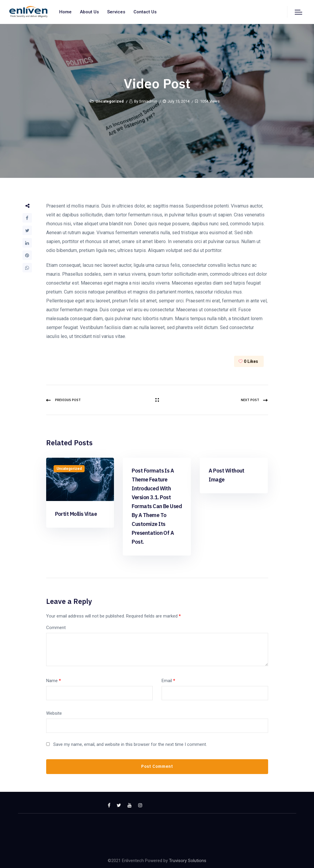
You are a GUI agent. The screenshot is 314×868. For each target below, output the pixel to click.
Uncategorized (110, 101)
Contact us (145, 12)
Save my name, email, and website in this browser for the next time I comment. (130, 744)
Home (65, 12)
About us (89, 12)
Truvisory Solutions (188, 861)
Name (54, 681)
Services (116, 12)
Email (168, 681)
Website (54, 713)
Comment (56, 628)
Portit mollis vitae (76, 514)
